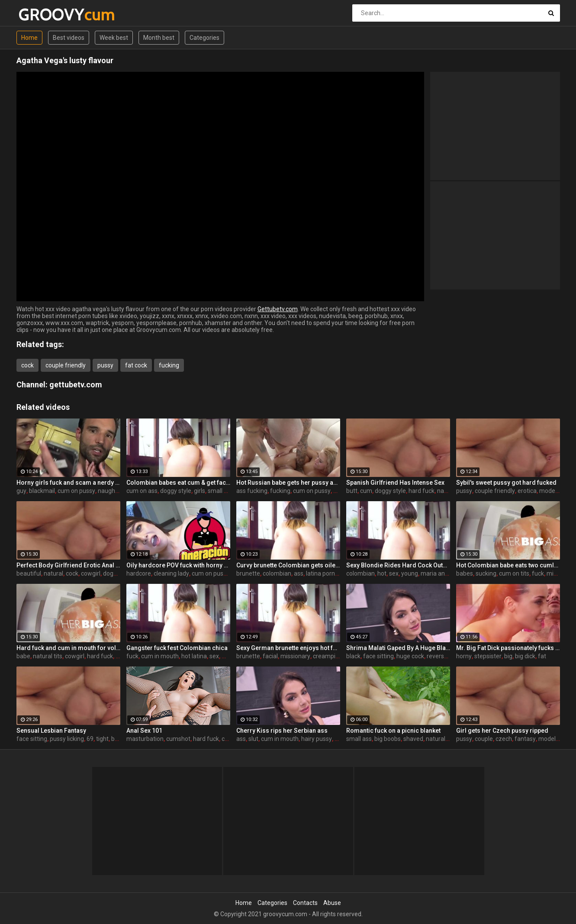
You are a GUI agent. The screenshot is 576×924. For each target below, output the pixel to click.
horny (464, 656)
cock (27, 365)
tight (102, 739)
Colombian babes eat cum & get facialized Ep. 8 (178, 483)
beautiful (29, 573)
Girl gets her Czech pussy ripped (502, 731)
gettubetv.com (76, 385)
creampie (326, 656)
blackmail (42, 491)
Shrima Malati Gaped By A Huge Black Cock (398, 648)
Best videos (69, 38)
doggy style (176, 491)
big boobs (388, 739)
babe (23, 656)
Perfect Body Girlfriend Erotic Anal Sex (68, 565)
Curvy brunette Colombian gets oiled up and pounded (288, 565)
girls (200, 491)
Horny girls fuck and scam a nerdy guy (68, 483)
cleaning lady (171, 573)
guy (21, 491)
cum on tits (514, 573)
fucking (169, 365)
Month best (159, 38)
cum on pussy (76, 491)
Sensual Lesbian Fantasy (51, 731)
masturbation (145, 739)
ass (299, 573)
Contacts (305, 903)
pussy (105, 365)
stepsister (488, 656)
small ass (220, 491)
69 (90, 739)
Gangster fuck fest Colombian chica (177, 648)
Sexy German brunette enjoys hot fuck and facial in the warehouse (288, 648)
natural (53, 573)
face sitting (378, 656)
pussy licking (67, 739)
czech (504, 739)
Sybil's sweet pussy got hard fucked (506, 483)
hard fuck (422, 491)
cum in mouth (160, 656)
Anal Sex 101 (144, 731)
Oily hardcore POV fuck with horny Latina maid (178, 565)
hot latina (194, 656)
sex (394, 573)
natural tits (48, 656)
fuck (538, 573)
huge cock (410, 656)
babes (465, 573)
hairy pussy (317, 739)
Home (29, 38)
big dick (525, 656)
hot (382, 573)
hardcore (139, 573)
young (410, 573)
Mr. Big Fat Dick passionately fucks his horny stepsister (508, 648)
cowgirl (91, 573)
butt (352, 491)
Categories (204, 38)
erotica (527, 491)
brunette (248, 573)
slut (253, 739)
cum (366, 491)
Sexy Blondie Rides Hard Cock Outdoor (398, 565)
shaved (413, 739)
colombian (277, 573)
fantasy (525, 739)
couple (484, 739)
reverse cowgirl (447, 656)
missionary (295, 656)
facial (270, 656)
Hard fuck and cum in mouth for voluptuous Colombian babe (68, 648)
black (353, 656)
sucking (486, 573)
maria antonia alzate (449, 573)
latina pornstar (326, 573)
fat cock (136, 365)
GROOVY (41, 14)
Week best (114, 38)
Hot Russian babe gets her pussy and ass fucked (288, 483)
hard (339, 491)
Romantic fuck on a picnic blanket (393, 731)
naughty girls (115, 491)
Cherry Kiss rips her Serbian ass (282, 731)
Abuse (332, 903)
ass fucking (252, 491)
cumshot (178, 739)
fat (542, 656)
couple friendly (66, 365)
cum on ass (142, 491)
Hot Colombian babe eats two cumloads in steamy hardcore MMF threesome (508, 565)
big (508, 656)
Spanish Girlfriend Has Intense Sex (395, 483)
